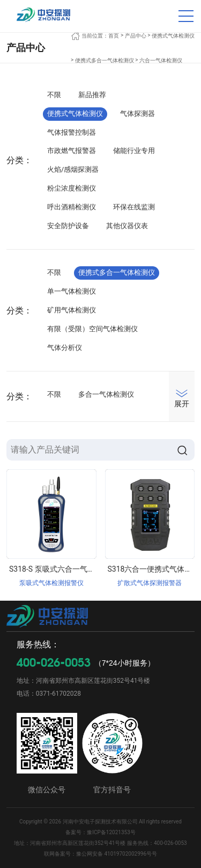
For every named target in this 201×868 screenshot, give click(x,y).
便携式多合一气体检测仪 (105, 60)
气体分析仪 (65, 348)
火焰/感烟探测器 (73, 169)
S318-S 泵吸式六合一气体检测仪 (63, 569)
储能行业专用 (134, 151)
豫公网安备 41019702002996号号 (117, 854)
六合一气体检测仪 (161, 60)
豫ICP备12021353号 (111, 832)
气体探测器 (137, 114)
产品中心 (136, 36)
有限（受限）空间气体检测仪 (92, 329)
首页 (114, 36)
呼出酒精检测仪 (72, 207)
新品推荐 (92, 95)
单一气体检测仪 (72, 291)
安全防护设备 (68, 226)
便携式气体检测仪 (173, 36)
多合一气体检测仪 (106, 394)
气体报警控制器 (72, 132)
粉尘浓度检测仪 (72, 188)
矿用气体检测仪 (72, 310)
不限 (54, 95)
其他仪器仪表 (127, 226)
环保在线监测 (134, 207)
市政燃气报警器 (72, 151)
